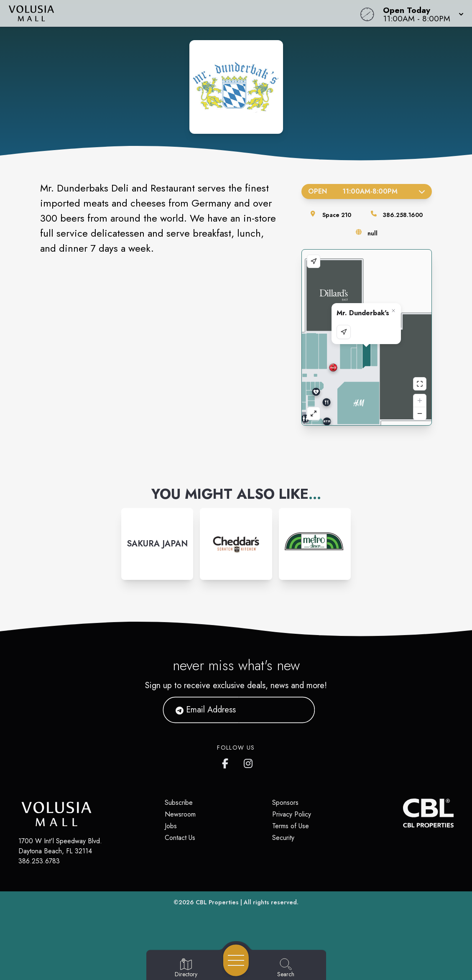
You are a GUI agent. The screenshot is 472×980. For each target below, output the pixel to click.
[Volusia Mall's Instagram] (249, 762)
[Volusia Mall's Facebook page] (227, 762)
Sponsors (285, 803)
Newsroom (180, 814)
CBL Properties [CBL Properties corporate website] (217, 902)
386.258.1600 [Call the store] (403, 215)
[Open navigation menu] (236, 960)
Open (367, 191)
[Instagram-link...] (157, 544)
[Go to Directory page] (186, 968)
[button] (421, 13)
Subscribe (179, 803)
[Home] (179, 13)
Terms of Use (291, 826)
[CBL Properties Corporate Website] (403, 813)
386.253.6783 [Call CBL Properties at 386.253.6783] (39, 861)
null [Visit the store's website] (372, 233)
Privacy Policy (292, 814)
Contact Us (180, 838)
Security (283, 838)
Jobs (171, 826)
